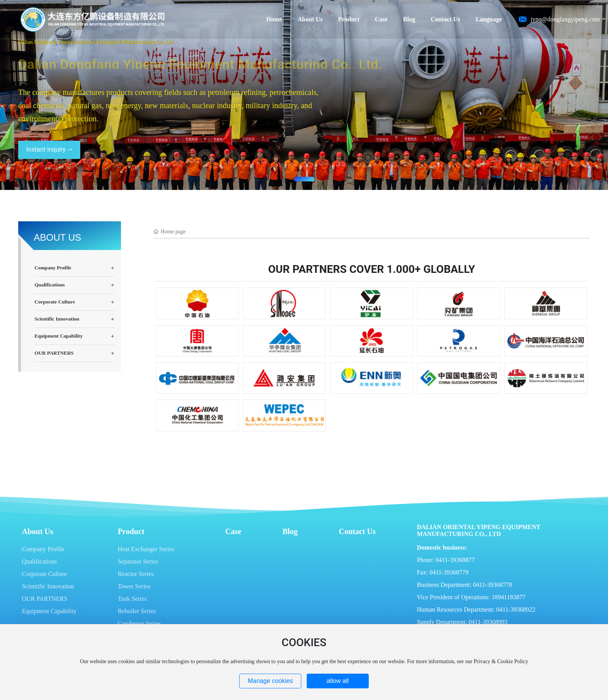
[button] (304, 179)
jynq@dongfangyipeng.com (565, 19)
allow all (338, 681)
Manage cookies (270, 681)
